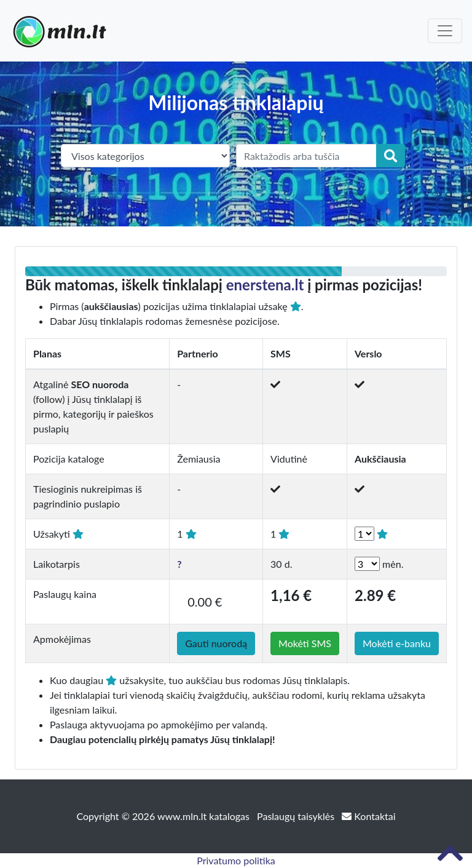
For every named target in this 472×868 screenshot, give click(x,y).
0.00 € (205, 602)
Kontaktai (368, 816)
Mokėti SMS (305, 643)
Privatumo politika (236, 860)
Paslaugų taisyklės (297, 816)
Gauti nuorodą (216, 643)
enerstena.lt (265, 285)
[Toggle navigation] (445, 31)
